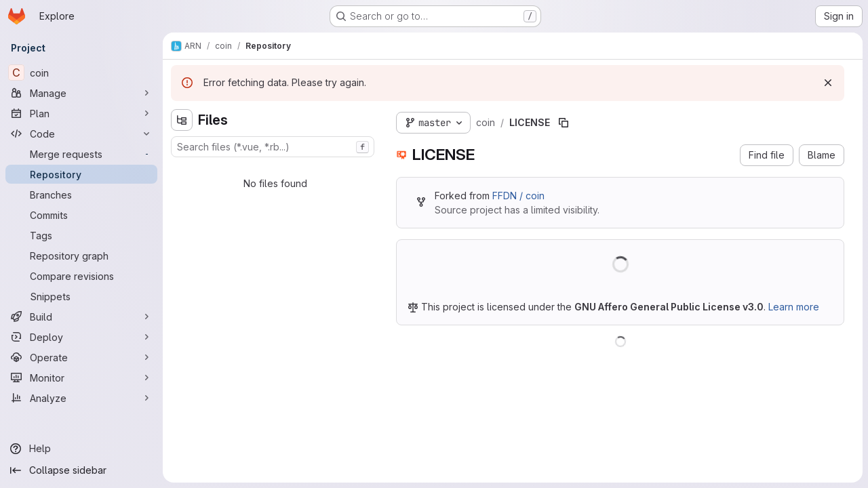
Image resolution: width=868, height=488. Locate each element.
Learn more (794, 307)
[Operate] (81, 357)
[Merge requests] (81, 154)
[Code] (81, 134)
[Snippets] (81, 296)
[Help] (81, 449)
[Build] (81, 317)
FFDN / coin (518, 196)
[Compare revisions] (81, 276)
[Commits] (81, 215)
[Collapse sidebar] (81, 470)
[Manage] (81, 93)
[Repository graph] (81, 256)
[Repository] (81, 174)
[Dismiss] (828, 83)
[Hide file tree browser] (182, 120)
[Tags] (81, 235)
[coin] (81, 73)
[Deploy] (81, 337)
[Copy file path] (564, 123)
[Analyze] (81, 398)
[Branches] (81, 195)
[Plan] (81, 113)
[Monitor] (81, 378)
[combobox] (273, 147)
